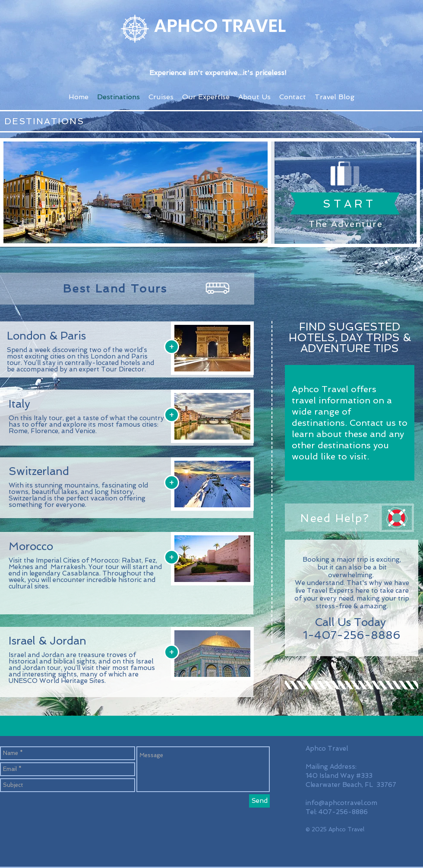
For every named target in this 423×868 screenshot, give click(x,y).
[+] (172, 347)
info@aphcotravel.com (341, 803)
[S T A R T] (348, 204)
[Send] (259, 801)
